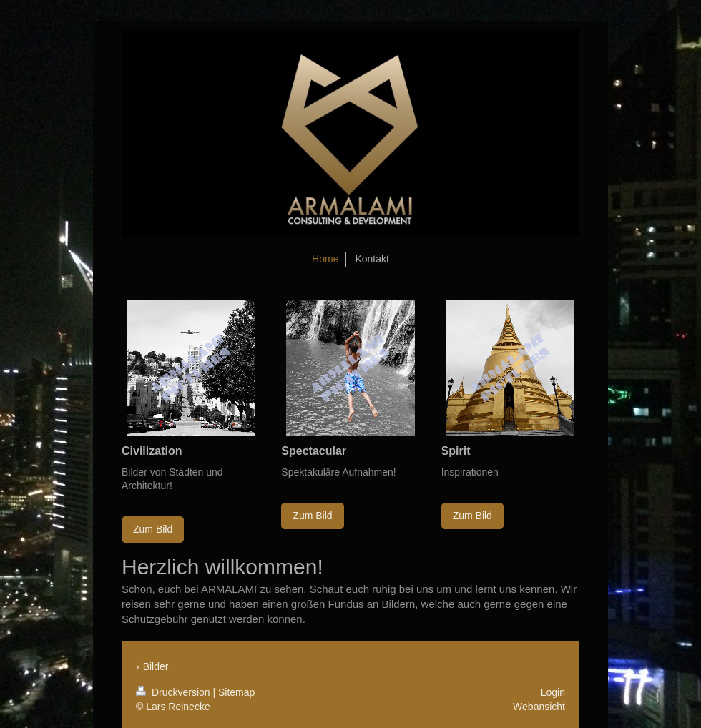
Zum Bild (153, 529)
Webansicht (539, 707)
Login (553, 692)
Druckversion (174, 692)
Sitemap (236, 692)
